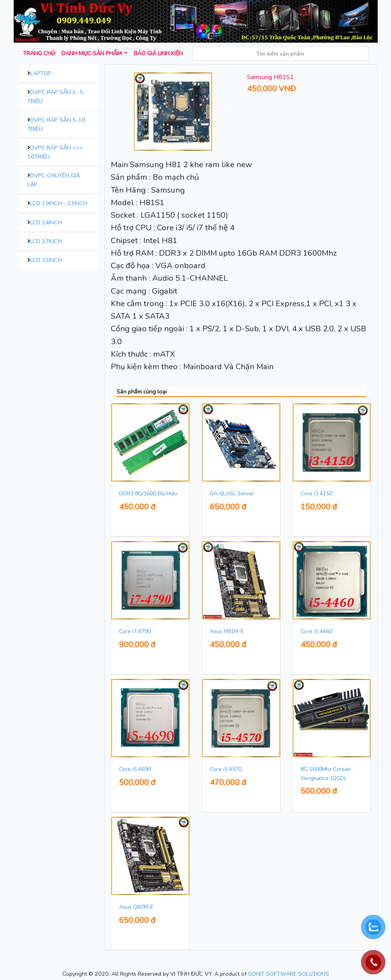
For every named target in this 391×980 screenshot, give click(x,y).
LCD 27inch (46, 241)
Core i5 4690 (135, 769)
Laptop (41, 73)
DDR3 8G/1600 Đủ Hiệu (148, 494)
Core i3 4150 (316, 494)
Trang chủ (39, 53)
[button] (120, 112)
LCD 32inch (46, 260)
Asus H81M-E (227, 631)
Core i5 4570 (226, 769)
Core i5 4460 (316, 631)
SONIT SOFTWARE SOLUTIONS (289, 974)
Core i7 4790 (135, 631)
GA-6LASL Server (232, 494)
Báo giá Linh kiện (158, 53)
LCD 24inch (46, 222)
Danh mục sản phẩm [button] (92, 53)
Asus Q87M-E (136, 907)
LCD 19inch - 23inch (59, 203)
